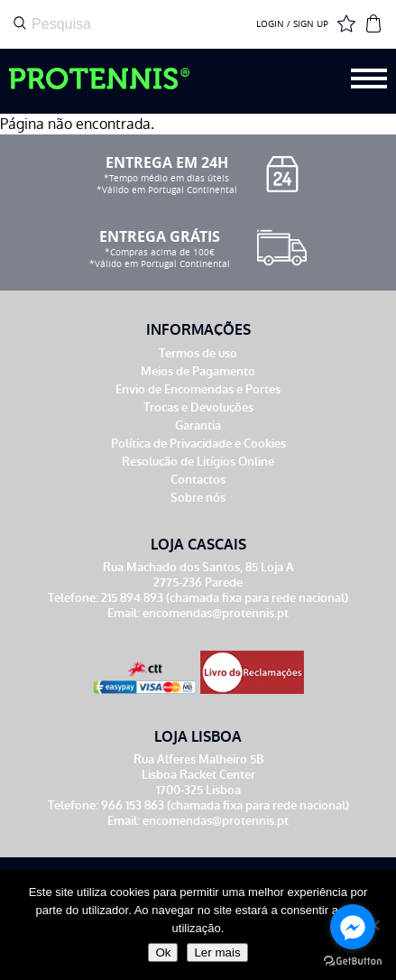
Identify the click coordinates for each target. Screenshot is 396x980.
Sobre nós (198, 498)
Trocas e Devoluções (198, 407)
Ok (163, 952)
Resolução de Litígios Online (198, 462)
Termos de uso (198, 353)
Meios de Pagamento (198, 371)
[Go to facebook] (353, 927)
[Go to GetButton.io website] (353, 962)
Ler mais (217, 952)
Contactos (198, 480)
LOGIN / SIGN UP (292, 24)
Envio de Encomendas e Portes (198, 389)
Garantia (198, 425)
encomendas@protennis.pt (216, 613)
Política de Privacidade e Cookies (198, 444)
